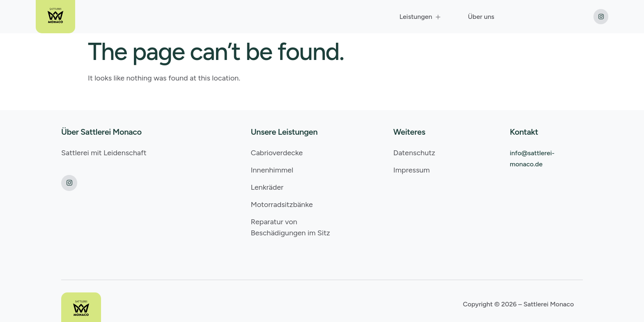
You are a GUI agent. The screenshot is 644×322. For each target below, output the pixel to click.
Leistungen (420, 17)
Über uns (481, 17)
